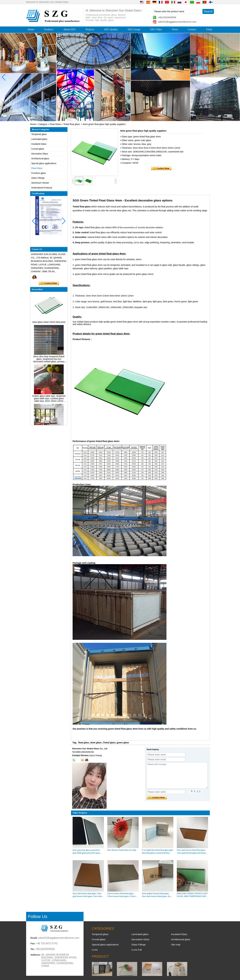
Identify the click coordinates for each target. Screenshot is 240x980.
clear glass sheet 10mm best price (49, 325)
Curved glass (38, 149)
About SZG (70, 29)
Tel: (33, 949)
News (175, 29)
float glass (84, 743)
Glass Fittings (38, 178)
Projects (90, 29)
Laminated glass (39, 139)
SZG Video (156, 29)
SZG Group (134, 29)
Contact (192, 29)
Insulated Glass (39, 144)
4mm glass (96, 743)
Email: (34, 938)
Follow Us (38, 916)
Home (31, 29)
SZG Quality (111, 29)
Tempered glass (39, 134)
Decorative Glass (40, 154)
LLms (95, 950)
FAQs (209, 29)
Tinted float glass (72, 124)
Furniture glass (39, 173)
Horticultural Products (42, 188)
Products (49, 29)
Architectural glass (40, 159)
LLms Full (137, 950)
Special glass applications (44, 163)
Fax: (33, 943)
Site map (176, 945)
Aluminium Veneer (40, 183)
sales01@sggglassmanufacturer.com (177, 22)
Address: (36, 955)
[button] (114, 119)
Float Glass (55, 124)
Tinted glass (109, 743)
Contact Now (49, 283)
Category (43, 124)
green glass (123, 743)
